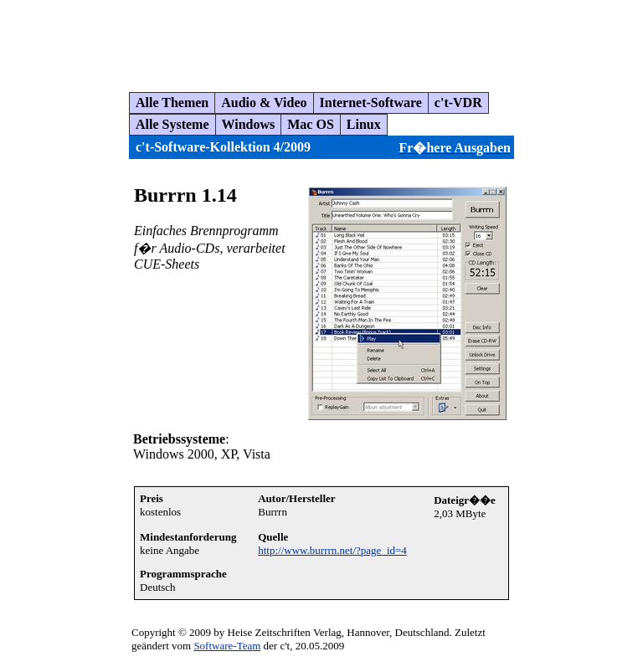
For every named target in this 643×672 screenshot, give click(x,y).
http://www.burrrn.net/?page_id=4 (332, 550)
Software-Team (227, 646)
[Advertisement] (313, 39)
